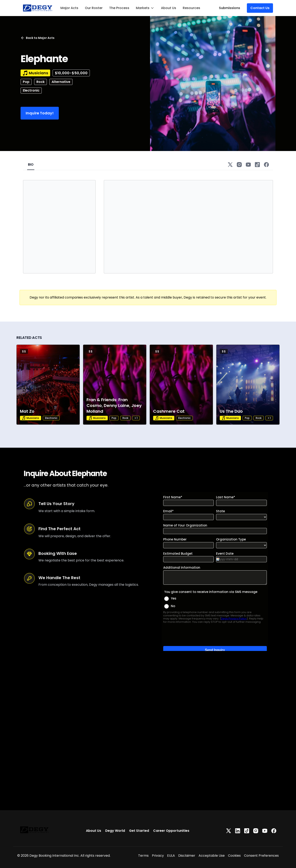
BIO (31, 164)
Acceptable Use (212, 856)
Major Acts (69, 8)
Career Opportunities (171, 831)
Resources (191, 8)
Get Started (139, 831)
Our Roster (94, 8)
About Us (169, 8)
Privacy (158, 856)
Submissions (230, 8)
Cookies (234, 856)
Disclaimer (187, 856)
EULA (171, 856)
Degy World (115, 831)
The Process (119, 8)
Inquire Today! (40, 113)
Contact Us (260, 8)
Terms (143, 856)
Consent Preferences (261, 856)
